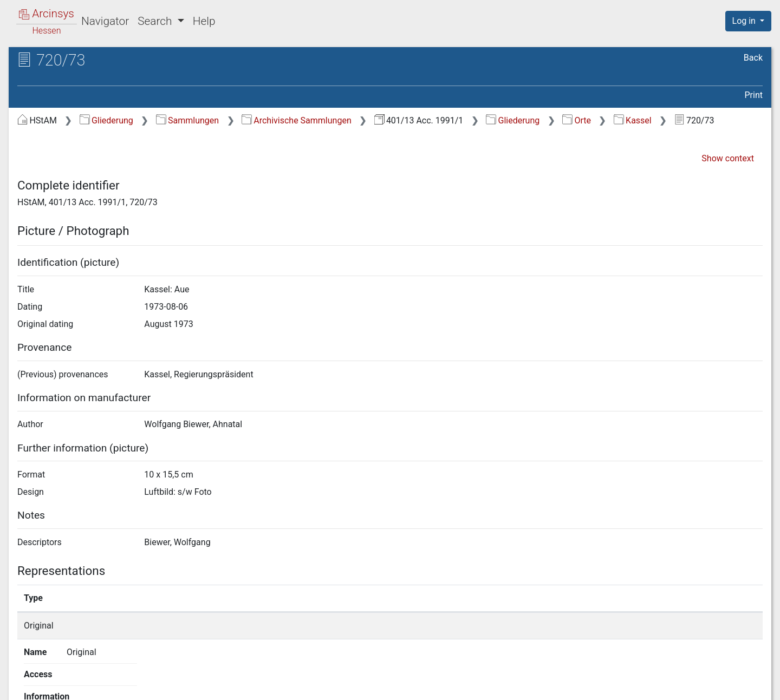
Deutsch (64, 678)
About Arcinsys (547, 685)
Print (754, 95)
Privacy (619, 685)
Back (753, 58)
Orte (577, 120)
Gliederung (106, 120)
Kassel (633, 120)
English (24, 678)
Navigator (105, 21)
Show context (728, 158)
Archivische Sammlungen (297, 120)
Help (204, 21)
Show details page (573, 626)
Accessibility (686, 685)
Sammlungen (188, 120)
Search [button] (156, 21)
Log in (745, 21)
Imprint (753, 685)
